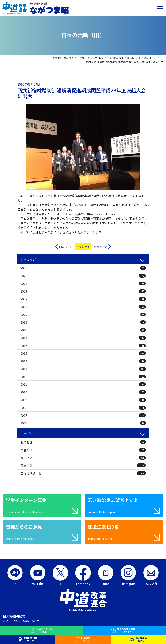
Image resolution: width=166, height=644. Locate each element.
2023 (83, 291)
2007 (83, 415)
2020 (83, 315)
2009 (83, 400)
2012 (83, 377)
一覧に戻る (83, 246)
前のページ (66, 246)
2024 (83, 283)
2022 (83, 299)
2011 (83, 384)
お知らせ (83, 442)
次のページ (100, 246)
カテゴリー (28, 434)
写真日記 (83, 466)
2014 (83, 361)
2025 (83, 276)
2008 (83, 408)
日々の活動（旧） (83, 473)
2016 (83, 346)
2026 (83, 268)
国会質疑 (83, 450)
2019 (83, 322)
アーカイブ (28, 259)
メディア (83, 458)
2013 (83, 369)
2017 (83, 338)
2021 (83, 307)
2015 (83, 353)
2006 (83, 423)
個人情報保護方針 (15, 616)
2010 (83, 392)
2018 (83, 330)
